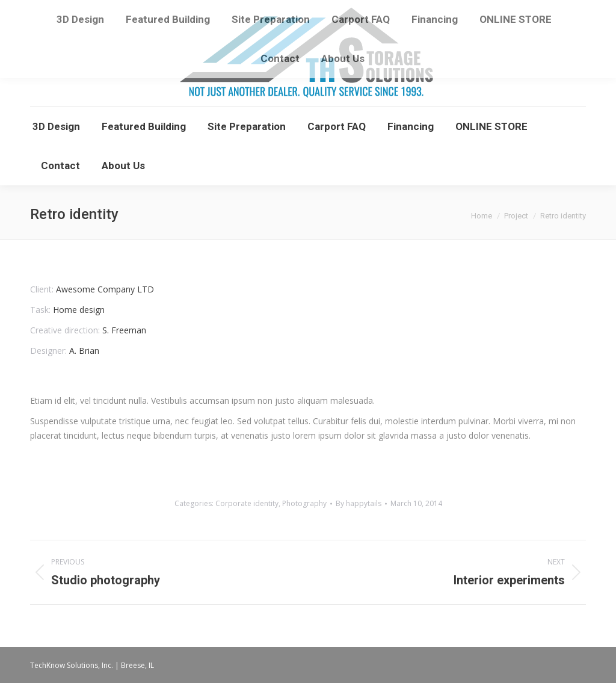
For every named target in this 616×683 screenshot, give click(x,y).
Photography (304, 503)
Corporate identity (247, 503)
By (359, 503)
